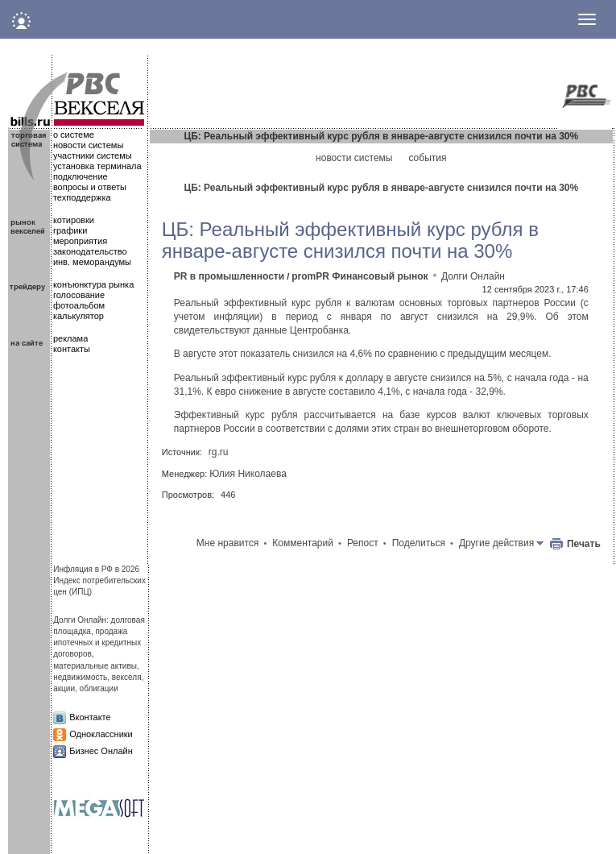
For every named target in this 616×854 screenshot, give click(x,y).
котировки (74, 220)
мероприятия (80, 241)
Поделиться (419, 543)
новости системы (88, 145)
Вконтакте (90, 717)
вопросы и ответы (90, 187)
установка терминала (97, 166)
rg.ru (219, 452)
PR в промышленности (229, 276)
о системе (74, 135)
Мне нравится (228, 543)
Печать (584, 544)
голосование (79, 295)
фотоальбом (79, 305)
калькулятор (79, 316)
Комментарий (303, 543)
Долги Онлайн (473, 276)
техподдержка (82, 197)
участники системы (93, 155)
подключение (81, 176)
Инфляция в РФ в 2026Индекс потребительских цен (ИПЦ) (99, 581)
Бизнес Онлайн (101, 751)
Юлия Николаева (248, 474)
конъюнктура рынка (93, 284)
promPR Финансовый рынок (360, 276)
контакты (72, 349)
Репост (363, 543)
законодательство (90, 251)
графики (70, 230)
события (427, 158)
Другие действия (496, 543)
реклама (70, 338)
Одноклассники (101, 734)
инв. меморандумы (92, 262)
